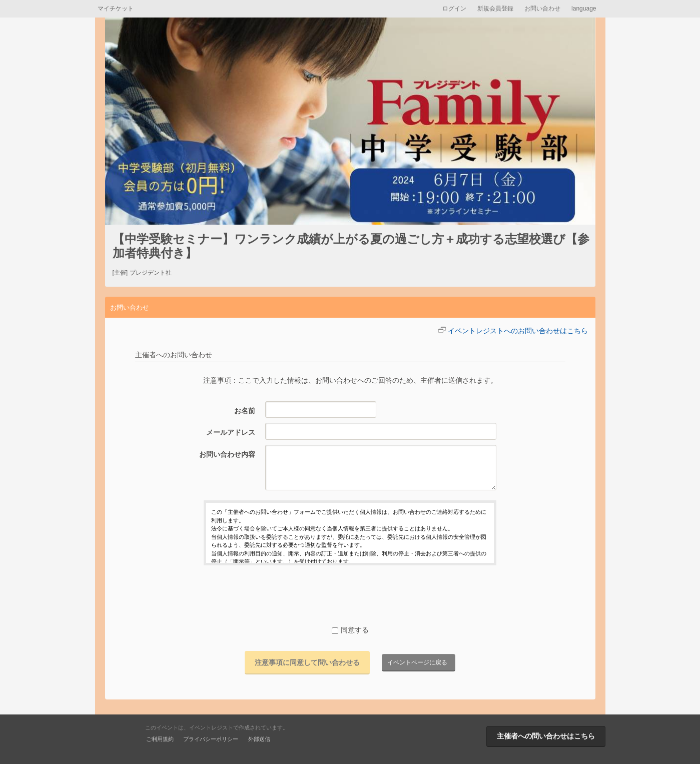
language (584, 9)
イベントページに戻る (417, 662)
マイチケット (116, 9)
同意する (350, 630)
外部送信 (259, 739)
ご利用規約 (160, 739)
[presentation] (350, 595)
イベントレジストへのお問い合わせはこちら (518, 331)
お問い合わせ (542, 9)
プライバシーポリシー (211, 739)
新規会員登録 (495, 9)
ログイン (454, 9)
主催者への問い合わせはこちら (546, 736)
